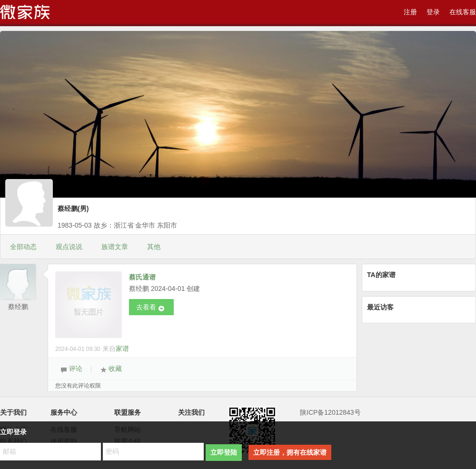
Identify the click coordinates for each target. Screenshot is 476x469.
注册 (410, 12)
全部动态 (23, 247)
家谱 (122, 349)
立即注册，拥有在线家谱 (290, 452)
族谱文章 (115, 247)
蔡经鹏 (18, 307)
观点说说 (69, 247)
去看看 (150, 308)
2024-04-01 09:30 (78, 349)
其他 (154, 247)
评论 (71, 369)
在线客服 (463, 12)
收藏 (111, 369)
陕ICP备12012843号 (330, 412)
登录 (433, 12)
